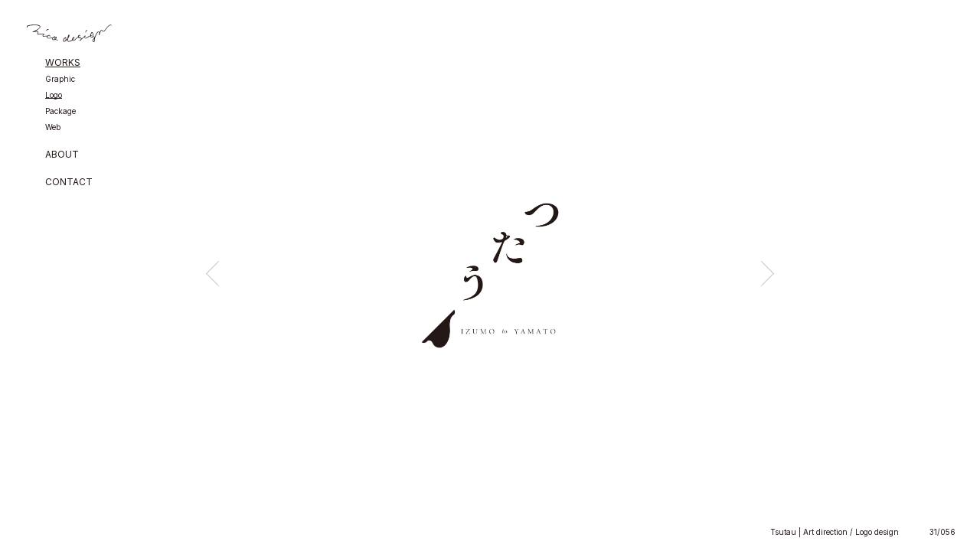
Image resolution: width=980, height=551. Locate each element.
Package (60, 111)
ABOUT (62, 155)
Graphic (60, 79)
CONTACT (69, 183)
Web (53, 127)
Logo (54, 95)
